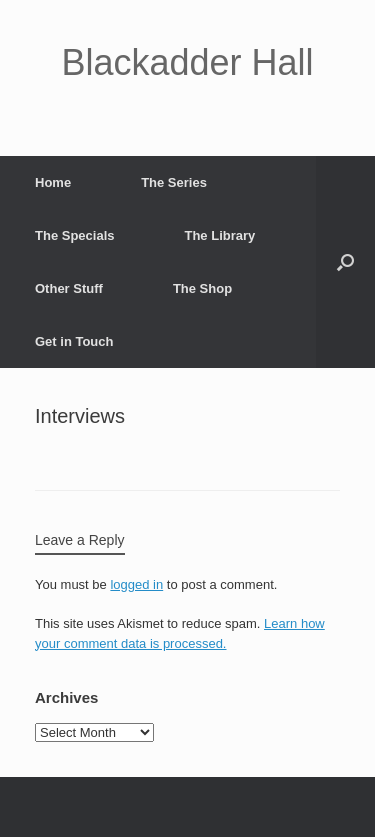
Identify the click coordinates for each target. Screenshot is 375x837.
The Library (219, 235)
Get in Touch (74, 341)
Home (53, 182)
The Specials (74, 235)
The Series (174, 182)
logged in (136, 584)
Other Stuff (69, 288)
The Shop (202, 288)
